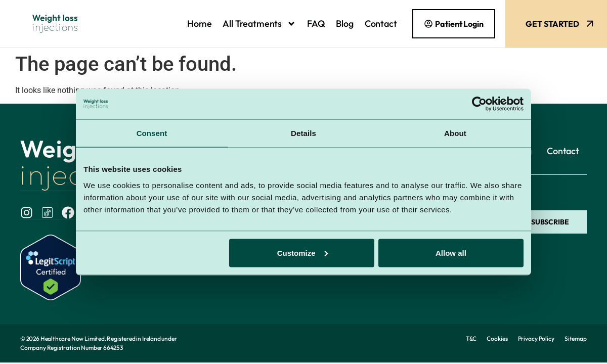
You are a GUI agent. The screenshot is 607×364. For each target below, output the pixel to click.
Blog (344, 24)
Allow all (451, 253)
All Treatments (259, 24)
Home (199, 24)
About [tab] (455, 133)
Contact (381, 24)
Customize (302, 253)
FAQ (316, 24)
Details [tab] (303, 133)
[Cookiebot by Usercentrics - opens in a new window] (479, 104)
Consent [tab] (152, 133)
